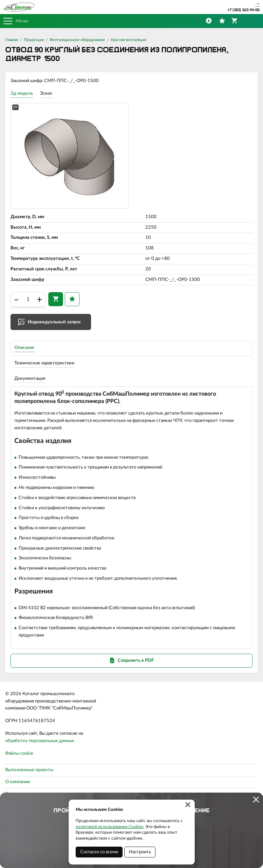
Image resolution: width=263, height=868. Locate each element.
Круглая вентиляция (129, 40)
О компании (18, 782)
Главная (12, 40)
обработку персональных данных (40, 741)
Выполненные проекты (29, 770)
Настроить (140, 852)
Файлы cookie (19, 753)
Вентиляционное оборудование (77, 40)
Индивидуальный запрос (54, 322)
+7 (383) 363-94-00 (243, 10)
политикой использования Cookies (109, 827)
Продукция (34, 40)
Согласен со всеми (99, 852)
